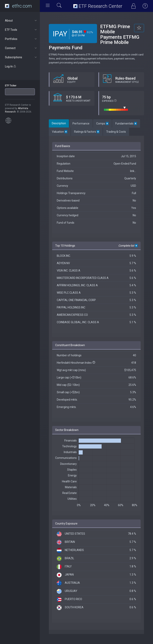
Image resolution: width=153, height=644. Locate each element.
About (21, 21)
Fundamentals (126, 123)
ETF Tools (21, 30)
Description (59, 123)
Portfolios (21, 39)
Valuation (60, 132)
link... (133, 171)
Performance (81, 123)
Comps (102, 123)
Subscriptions (21, 57)
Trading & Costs (116, 132)
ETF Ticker (11, 86)
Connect (21, 48)
